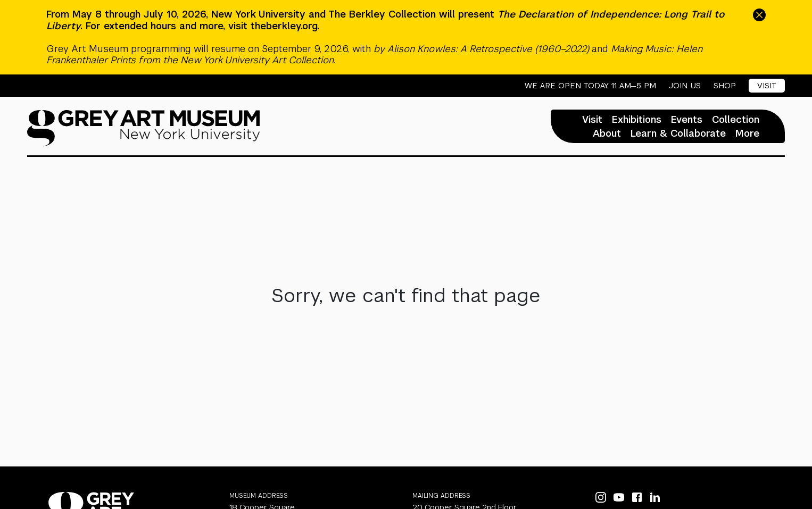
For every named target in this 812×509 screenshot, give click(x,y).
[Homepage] (144, 128)
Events (687, 120)
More (747, 133)
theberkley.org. (285, 26)
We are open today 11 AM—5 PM (590, 86)
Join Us (685, 86)
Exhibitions (637, 120)
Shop (725, 86)
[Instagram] (601, 497)
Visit (767, 85)
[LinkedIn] (655, 497)
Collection (736, 120)
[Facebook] (637, 497)
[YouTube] (619, 497)
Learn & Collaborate (678, 133)
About (607, 133)
